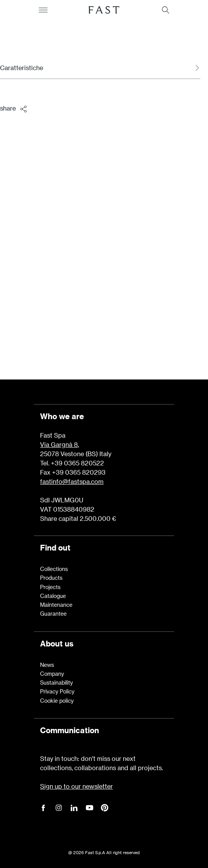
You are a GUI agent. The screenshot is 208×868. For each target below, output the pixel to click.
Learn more (104, 329)
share (14, 109)
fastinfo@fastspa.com (72, 481)
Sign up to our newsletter (76, 786)
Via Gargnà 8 (59, 444)
